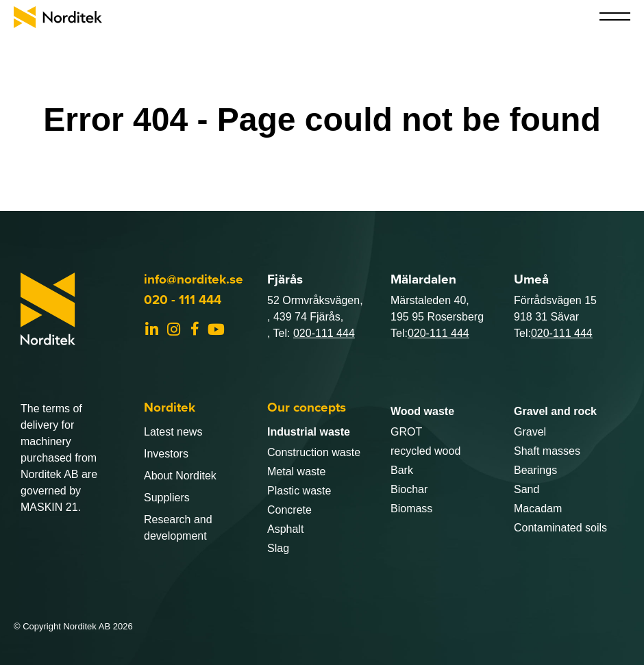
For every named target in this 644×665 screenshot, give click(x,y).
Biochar (409, 489)
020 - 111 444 (183, 300)
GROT (406, 432)
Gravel (530, 432)
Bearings (535, 470)
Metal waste (296, 472)
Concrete (289, 510)
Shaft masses (547, 451)
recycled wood (425, 451)
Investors (166, 454)
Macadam (538, 509)
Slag (278, 548)
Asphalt (285, 529)
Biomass (411, 509)
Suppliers (167, 498)
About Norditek (180, 476)
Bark (402, 470)
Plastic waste (299, 491)
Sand (527, 489)
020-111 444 (324, 333)
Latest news (173, 432)
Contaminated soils (560, 528)
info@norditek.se (194, 279)
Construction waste (314, 452)
